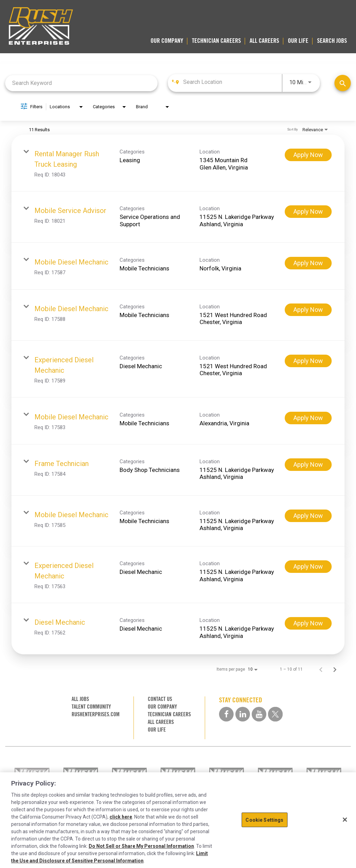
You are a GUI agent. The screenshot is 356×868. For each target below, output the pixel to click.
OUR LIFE (298, 41)
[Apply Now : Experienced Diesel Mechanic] (308, 361)
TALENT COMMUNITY (91, 707)
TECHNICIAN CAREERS (216, 41)
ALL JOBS (80, 699)
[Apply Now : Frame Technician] (308, 465)
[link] (178, 163)
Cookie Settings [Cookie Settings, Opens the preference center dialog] (264, 820)
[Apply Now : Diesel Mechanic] (308, 623)
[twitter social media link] (275, 714)
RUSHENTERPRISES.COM (96, 714)
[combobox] (81, 83)
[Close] (345, 820)
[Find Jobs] (343, 83)
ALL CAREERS (264, 41)
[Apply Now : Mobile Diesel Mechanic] (308, 263)
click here (121, 817)
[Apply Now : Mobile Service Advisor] (308, 212)
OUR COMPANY (167, 41)
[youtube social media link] (259, 714)
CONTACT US (160, 699)
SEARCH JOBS (332, 41)
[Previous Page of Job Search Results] (321, 669)
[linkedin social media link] (243, 714)
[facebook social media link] (226, 714)
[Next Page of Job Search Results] (335, 669)
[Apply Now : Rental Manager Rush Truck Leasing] (308, 155)
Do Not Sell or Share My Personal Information (141, 846)
